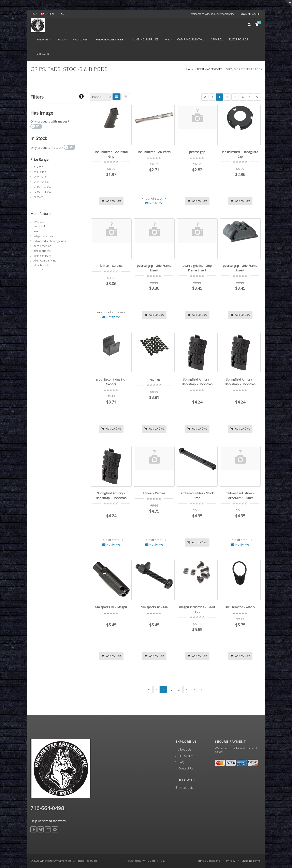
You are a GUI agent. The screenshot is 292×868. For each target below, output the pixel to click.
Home (190, 69)
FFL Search (184, 756)
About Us (183, 749)
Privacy (231, 861)
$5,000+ (38, 196)
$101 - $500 (40, 177)
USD (62, 14)
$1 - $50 (38, 167)
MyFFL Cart (148, 861)
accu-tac (39, 221)
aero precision (42, 246)
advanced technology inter (50, 241)
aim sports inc (42, 251)
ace (36, 231)
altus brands (41, 265)
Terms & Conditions (208, 861)
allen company (42, 256)
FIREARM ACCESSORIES (109, 39)
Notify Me (154, 203)
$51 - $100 (40, 172)
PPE (167, 39)
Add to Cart (111, 201)
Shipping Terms (251, 861)
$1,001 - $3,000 (42, 187)
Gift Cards (43, 54)
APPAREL (217, 39)
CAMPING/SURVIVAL (191, 39)
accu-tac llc (40, 226)
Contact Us (185, 768)
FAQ (34, 14)
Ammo (61, 39)
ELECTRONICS (238, 39)
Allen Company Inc (45, 260)
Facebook (184, 788)
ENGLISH (48, 14)
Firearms (42, 39)
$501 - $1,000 (41, 182)
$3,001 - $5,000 (42, 192)
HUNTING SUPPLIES (145, 39)
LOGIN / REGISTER (250, 14)
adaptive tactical (43, 236)
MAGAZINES (80, 39)
